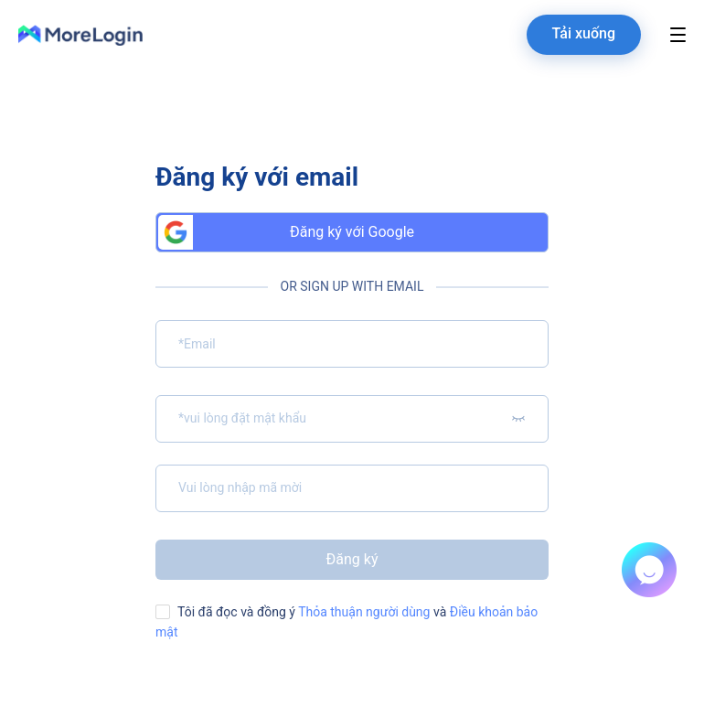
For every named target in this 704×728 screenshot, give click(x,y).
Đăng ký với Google (286, 232)
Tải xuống (584, 33)
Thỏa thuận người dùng (363, 612)
